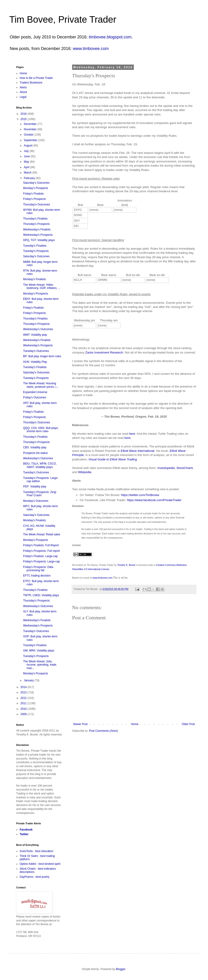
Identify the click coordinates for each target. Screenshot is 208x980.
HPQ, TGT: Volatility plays (39, 240)
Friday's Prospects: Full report (41, 551)
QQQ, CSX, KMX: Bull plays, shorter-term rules (41, 430)
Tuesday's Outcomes (36, 351)
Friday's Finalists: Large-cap (40, 556)
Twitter (24, 834)
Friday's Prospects (34, 199)
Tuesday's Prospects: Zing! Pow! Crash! (40, 494)
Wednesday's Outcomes (38, 329)
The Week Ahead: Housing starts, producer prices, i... (41, 385)
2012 (24, 698)
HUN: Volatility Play (35, 362)
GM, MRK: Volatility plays (39, 651)
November (31, 129)
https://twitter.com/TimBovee (140, 495)
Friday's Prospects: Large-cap (41, 561)
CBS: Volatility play (35, 447)
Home (135, 724)
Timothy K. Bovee (126, 565)
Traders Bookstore (31, 83)
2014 (24, 687)
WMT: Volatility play (35, 335)
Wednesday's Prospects (38, 235)
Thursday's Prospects (36, 224)
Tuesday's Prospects (36, 251)
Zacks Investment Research (104, 352)
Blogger (121, 969)
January (29, 680)
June (27, 156)
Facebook (26, 830)
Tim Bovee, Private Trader (63, 19)
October (29, 135)
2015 (24, 119)
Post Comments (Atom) (103, 731)
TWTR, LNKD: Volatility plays (41, 595)
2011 (24, 703)
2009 (24, 714)
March (28, 173)
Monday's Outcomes (36, 501)
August (29, 146)
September (31, 140)
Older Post (188, 724)
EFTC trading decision (37, 576)
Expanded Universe (35, 392)
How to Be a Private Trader (36, 78)
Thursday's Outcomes (37, 205)
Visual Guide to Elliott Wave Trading (113, 459)
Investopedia (166, 468)
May (27, 162)
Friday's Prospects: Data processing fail (38, 569)
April (27, 167)
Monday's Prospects (36, 188)
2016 (24, 114)
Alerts (23, 87)
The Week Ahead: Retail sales (42, 534)
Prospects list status (35, 453)
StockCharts (185, 468)
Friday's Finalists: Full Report (41, 545)
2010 (24, 709)
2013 (24, 692)
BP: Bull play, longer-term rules (42, 356)
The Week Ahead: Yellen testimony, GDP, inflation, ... (42, 286)
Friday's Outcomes (35, 397)
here (132, 434)
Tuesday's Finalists (35, 246)
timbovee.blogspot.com (110, 37)
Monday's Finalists (34, 279)
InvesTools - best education (36, 851)
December (31, 124)
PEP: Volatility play (35, 487)
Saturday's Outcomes (36, 183)
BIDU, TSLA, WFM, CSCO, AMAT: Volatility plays (40, 465)
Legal (23, 97)
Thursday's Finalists (35, 219)
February (30, 178)
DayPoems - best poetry (35, 877)
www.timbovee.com (91, 49)
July (27, 151)
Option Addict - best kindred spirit (40, 864)
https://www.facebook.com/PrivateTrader (154, 500)
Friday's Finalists (33, 194)
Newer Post (80, 724)
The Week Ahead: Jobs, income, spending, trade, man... (40, 665)
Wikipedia (85, 472)
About (23, 92)
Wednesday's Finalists (37, 229)
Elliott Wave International (137, 451)
